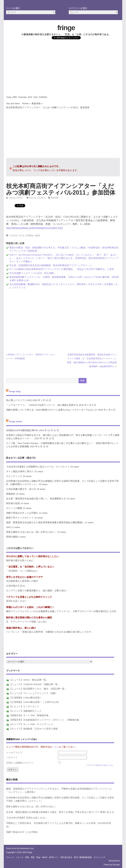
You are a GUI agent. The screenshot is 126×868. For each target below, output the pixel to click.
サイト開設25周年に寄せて (20, 472)
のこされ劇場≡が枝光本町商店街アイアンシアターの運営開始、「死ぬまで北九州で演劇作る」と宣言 (62, 269)
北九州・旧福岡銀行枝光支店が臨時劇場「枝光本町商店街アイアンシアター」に (51, 265)
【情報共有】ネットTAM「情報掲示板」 (30, 715)
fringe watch (16, 421)
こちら (55, 747)
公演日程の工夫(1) (16, 586)
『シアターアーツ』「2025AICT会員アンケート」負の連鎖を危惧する (42, 405)
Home (25, 103)
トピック (20, 857)
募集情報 (36, 103)
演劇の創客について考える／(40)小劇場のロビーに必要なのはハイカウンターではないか (52, 410)
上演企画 (13, 236)
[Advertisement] (63, 70)
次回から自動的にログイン (20, 763)
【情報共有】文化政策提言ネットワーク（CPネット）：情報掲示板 (44, 720)
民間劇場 (29, 236)
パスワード (12, 758)
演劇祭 (37, 236)
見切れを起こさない (16, 601)
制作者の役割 (13, 503)
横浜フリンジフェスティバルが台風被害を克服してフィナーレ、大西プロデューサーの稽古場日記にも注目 (61, 611)
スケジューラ (99, 857)
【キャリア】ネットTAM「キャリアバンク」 (32, 724)
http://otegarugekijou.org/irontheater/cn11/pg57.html (34, 228)
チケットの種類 (14, 508)
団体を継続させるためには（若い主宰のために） (31, 532)
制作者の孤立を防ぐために (20, 560)
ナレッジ (10, 857)
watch (45, 857)
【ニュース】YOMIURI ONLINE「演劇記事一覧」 (35, 684)
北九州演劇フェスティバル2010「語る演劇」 (32, 273)
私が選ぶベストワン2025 (19, 400)
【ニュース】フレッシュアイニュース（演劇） (33, 693)
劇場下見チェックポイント (20, 518)
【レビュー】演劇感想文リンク (25, 711)
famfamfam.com (27, 848)
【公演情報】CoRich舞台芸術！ (26, 698)
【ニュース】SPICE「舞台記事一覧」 (29, 680)
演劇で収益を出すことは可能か (22, 513)
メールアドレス (14, 753)
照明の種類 (12, 537)
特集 (27, 857)
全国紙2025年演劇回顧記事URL (22, 430)
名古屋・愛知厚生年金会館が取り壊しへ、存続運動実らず (36, 499)
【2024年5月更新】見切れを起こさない (26, 818)
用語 (33, 857)
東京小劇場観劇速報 (83, 857)
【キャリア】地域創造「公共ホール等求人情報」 (35, 729)
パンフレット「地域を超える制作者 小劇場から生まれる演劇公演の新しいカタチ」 (50, 632)
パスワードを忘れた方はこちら (99, 765)
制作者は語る (66, 857)
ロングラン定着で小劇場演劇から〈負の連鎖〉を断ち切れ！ (37, 591)
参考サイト (54, 857)
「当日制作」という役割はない (22, 571)
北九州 (21, 236)
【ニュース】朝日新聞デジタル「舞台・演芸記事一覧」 (38, 689)
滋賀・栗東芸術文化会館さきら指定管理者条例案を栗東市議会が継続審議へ (45, 522)
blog (38, 857)
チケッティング (14, 476)
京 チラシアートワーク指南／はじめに (27, 622)
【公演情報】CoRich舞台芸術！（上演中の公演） (35, 702)
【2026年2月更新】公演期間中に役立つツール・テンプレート (38, 467)
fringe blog (15, 391)
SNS (8, 527)
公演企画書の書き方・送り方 (21, 489)
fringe (66, 28)
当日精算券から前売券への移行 (22, 581)
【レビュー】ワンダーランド (24, 707)
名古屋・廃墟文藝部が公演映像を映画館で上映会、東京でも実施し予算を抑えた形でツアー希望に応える (60, 812)
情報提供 (11, 494)
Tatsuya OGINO (16, 198)
